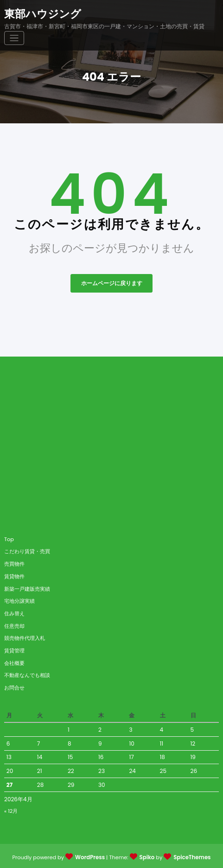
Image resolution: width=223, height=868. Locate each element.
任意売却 (14, 624)
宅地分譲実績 (19, 599)
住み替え (14, 612)
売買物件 (14, 562)
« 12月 (11, 809)
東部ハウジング (43, 13)
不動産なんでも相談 (27, 674)
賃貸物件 (14, 574)
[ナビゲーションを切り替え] (209, 18)
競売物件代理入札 (25, 637)
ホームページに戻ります (112, 282)
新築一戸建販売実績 (27, 587)
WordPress (91, 855)
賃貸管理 (14, 649)
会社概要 (14, 661)
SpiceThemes (191, 855)
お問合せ (14, 686)
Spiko (147, 855)
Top (9, 537)
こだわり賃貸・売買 (27, 550)
